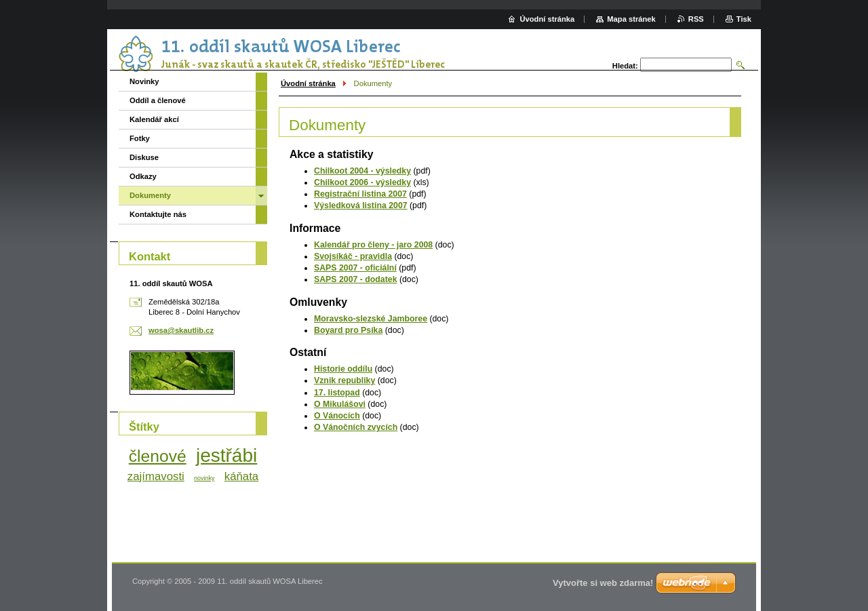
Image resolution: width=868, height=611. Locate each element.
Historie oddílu (343, 369)
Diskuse (144, 157)
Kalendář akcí (154, 119)
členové (158, 456)
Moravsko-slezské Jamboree (371, 319)
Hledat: (625, 66)
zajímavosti (156, 476)
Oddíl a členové (158, 100)
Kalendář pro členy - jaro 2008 (373, 245)
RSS (696, 19)
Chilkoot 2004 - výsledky (362, 171)
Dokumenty (150, 195)
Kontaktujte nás (158, 214)
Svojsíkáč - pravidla (353, 256)
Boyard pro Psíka (348, 330)
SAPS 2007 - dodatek (356, 279)
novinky (204, 478)
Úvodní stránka (308, 83)
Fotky (140, 138)
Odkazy (143, 176)
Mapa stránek (631, 19)
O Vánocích (337, 416)
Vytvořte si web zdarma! (603, 583)
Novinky (144, 81)
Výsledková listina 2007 (361, 205)
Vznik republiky (344, 380)
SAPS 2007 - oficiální (355, 268)
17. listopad (337, 393)
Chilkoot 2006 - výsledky (362, 182)
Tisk (744, 19)
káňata (241, 476)
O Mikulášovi (340, 404)
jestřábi (226, 455)
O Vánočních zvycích (356, 427)
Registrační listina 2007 (360, 194)
